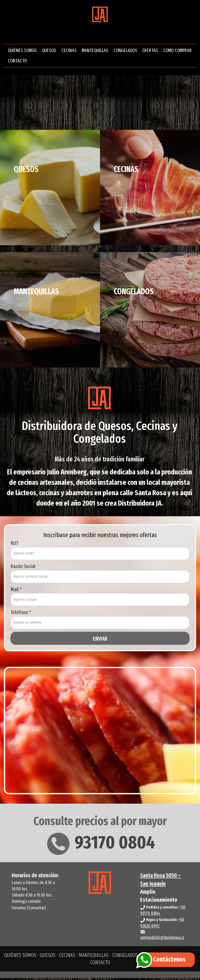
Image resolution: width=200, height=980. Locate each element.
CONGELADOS (125, 51)
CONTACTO (17, 62)
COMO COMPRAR (177, 51)
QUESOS (49, 51)
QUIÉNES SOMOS (22, 51)
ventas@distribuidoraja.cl (162, 940)
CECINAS (69, 51)
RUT (14, 545)
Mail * (16, 591)
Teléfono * (21, 614)
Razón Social (23, 568)
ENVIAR (100, 641)
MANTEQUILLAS (95, 51)
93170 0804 (100, 844)
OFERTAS (150, 51)
